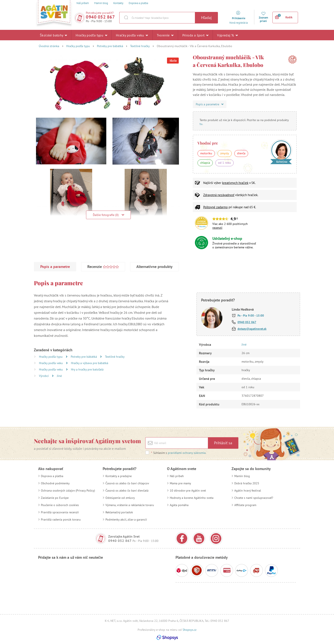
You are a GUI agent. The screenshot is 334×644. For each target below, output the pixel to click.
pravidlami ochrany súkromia (187, 453)
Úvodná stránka (49, 46)
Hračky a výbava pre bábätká (90, 363)
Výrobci (44, 376)
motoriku (206, 153)
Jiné (59, 376)
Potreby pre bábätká (110, 46)
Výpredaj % (227, 35)
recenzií (217, 228)
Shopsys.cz (189, 630)
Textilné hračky (140, 46)
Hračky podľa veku (132, 35)
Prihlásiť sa (223, 443)
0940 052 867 (100, 17)
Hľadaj (206, 18)
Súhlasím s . (179, 453)
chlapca (205, 163)
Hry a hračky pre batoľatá (87, 369)
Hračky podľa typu (91, 35)
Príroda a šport (195, 35)
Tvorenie (165, 35)
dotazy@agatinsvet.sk (252, 329)
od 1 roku (225, 163)
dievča (241, 153)
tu (201, 124)
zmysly (225, 153)
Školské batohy (53, 35)
